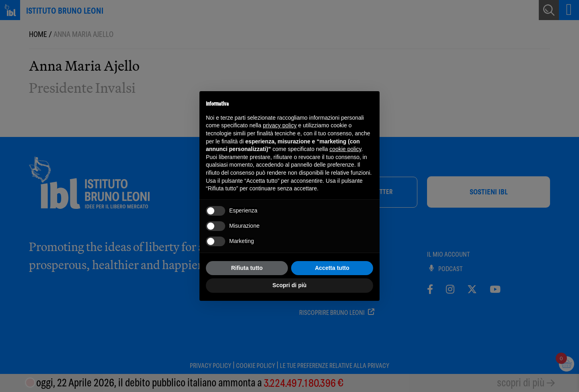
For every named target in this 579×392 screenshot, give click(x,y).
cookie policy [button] (345, 149)
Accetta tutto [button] (332, 268)
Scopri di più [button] (290, 285)
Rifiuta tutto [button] (247, 268)
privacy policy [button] (280, 125)
